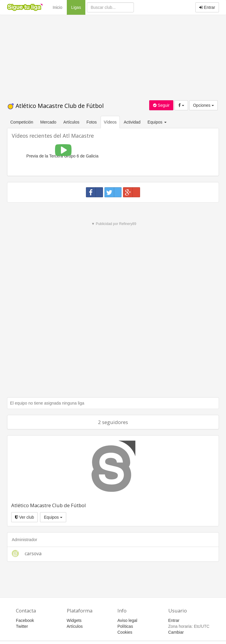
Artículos (71, 122)
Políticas (125, 626)
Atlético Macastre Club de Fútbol (55, 106)
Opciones (203, 105)
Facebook (25, 620)
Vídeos (110, 122)
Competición (22, 122)
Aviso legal (127, 620)
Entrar (207, 7)
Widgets (74, 620)
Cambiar (176, 632)
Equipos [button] (157, 122)
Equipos (53, 517)
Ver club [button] (24, 517)
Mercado (48, 122)
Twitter (22, 626)
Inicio (58, 7)
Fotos (92, 122)
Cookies (125, 632)
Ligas (78, 7)
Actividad (132, 122)
